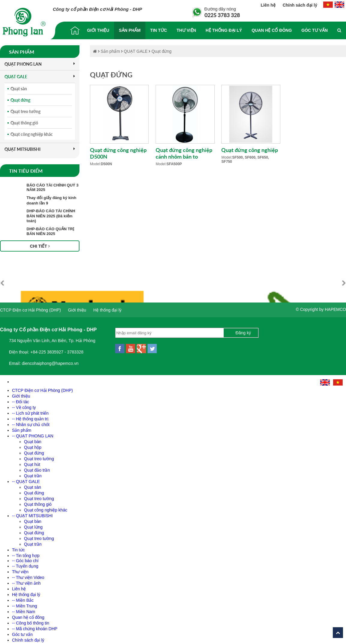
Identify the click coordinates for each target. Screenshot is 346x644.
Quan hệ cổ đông (272, 30)
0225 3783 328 (222, 15)
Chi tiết (40, 246)
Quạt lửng (33, 524)
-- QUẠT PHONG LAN (33, 433)
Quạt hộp (33, 444)
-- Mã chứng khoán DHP (35, 626)
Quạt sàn (19, 89)
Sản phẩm (130, 30)
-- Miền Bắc (23, 597)
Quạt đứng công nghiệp (250, 150)
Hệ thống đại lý (224, 30)
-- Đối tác (21, 399)
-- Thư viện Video (28, 574)
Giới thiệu (98, 30)
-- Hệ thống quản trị (30, 416)
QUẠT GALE (40, 77)
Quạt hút (32, 461)
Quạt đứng (20, 100)
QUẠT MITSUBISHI (40, 149)
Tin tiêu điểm (26, 171)
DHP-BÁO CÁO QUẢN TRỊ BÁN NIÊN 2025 (51, 231)
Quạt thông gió (24, 123)
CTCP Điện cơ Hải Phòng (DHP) (30, 307)
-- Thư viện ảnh (26, 580)
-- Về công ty (24, 404)
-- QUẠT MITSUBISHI (32, 513)
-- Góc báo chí (25, 558)
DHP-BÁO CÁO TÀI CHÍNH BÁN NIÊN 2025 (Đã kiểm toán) (51, 216)
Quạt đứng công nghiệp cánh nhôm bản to (184, 153)
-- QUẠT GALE (26, 479)
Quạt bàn (33, 439)
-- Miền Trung (24, 603)
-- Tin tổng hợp (26, 553)
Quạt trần (33, 473)
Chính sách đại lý (300, 5)
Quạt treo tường (25, 111)
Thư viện (186, 30)
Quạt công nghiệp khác (32, 134)
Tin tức (159, 30)
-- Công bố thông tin (31, 620)
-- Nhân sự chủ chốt (31, 422)
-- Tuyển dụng (25, 563)
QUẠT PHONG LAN (40, 64)
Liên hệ (269, 5)
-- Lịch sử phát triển (30, 410)
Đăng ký (243, 330)
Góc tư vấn (315, 30)
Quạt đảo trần (37, 467)
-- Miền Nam (24, 609)
